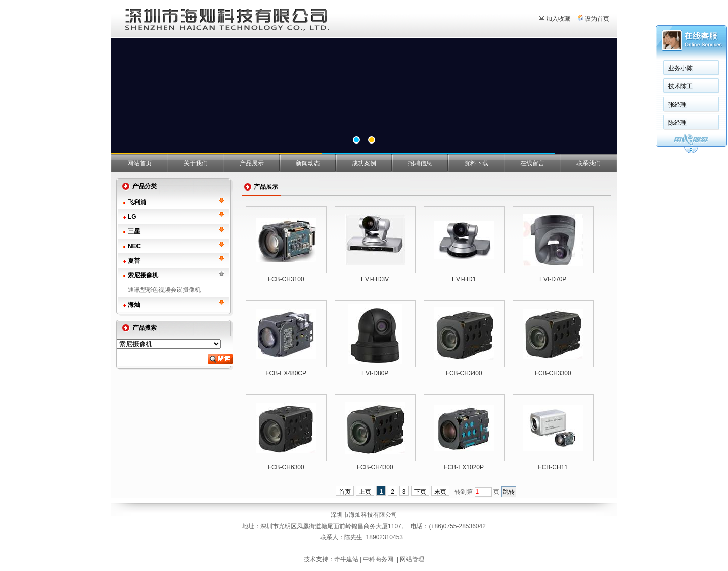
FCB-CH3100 (286, 279)
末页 (440, 492)
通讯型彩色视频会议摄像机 (164, 290)
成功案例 (364, 163)
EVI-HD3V (375, 279)
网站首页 (140, 163)
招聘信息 (420, 163)
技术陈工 (680, 86)
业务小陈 (680, 68)
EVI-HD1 (464, 279)
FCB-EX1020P (464, 467)
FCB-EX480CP (286, 373)
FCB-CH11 (553, 467)
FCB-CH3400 (464, 373)
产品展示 (252, 163)
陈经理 (677, 123)
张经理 (677, 105)
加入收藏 (558, 19)
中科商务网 (378, 559)
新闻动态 (308, 163)
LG (132, 217)
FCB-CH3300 (553, 373)
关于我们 (196, 163)
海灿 (134, 305)
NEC (134, 246)
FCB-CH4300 (375, 467)
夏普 (134, 261)
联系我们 (588, 163)
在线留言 (532, 163)
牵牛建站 (346, 559)
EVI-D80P (375, 373)
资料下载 (476, 163)
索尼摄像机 (143, 275)
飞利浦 (137, 202)
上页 (365, 492)
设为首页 (597, 19)
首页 (345, 492)
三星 (134, 231)
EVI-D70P (553, 279)
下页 (420, 492)
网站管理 (412, 559)
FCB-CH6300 (286, 467)
